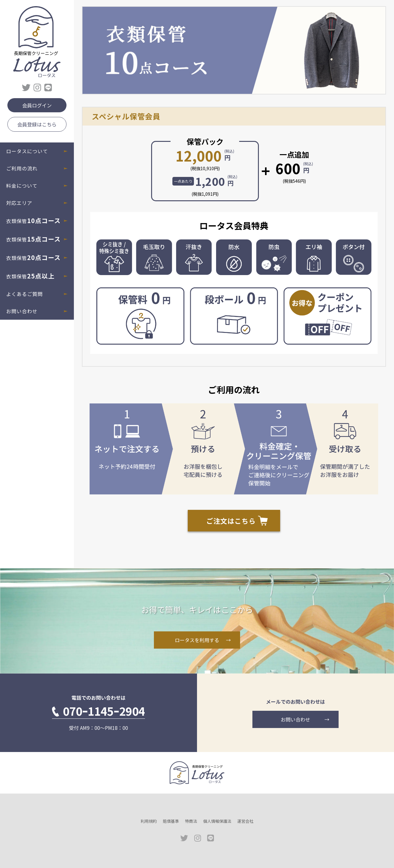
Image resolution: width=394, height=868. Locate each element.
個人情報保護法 (217, 821)
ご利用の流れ (22, 168)
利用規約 (149, 821)
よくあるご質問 (24, 294)
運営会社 (245, 821)
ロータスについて (27, 151)
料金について (22, 186)
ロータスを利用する (197, 640)
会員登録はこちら (37, 124)
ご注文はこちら (231, 521)
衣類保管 (33, 220)
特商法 (191, 821)
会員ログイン (37, 105)
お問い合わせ (22, 311)
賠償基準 (171, 821)
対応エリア (19, 203)
